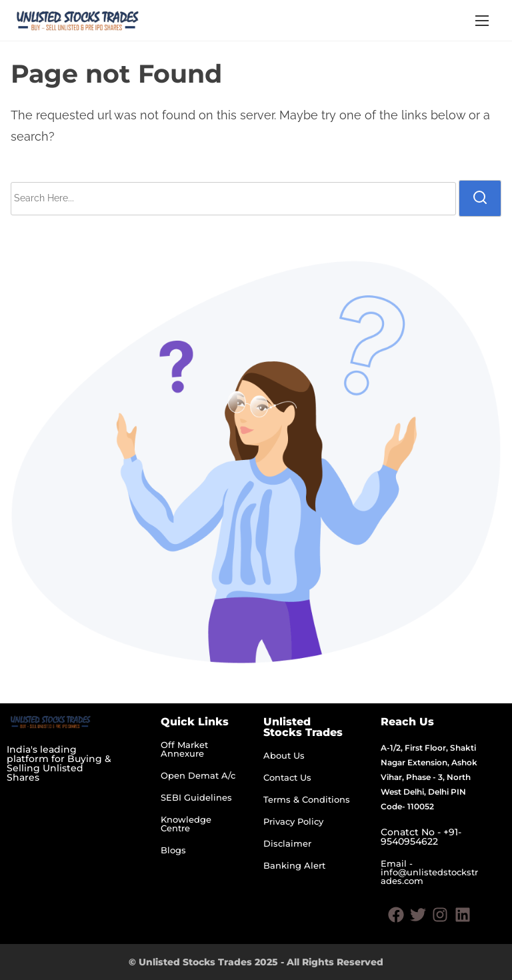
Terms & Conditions (307, 799)
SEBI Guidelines (196, 797)
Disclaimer (287, 843)
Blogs (173, 850)
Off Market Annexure (184, 749)
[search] (480, 198)
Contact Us (287, 777)
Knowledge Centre (186, 824)
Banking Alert (294, 865)
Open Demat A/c (198, 775)
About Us (284, 755)
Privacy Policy (293, 821)
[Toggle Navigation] (482, 20)
